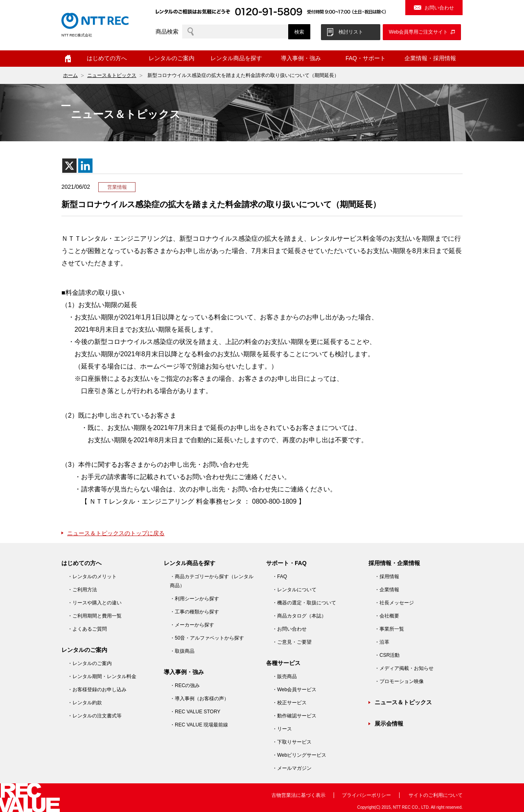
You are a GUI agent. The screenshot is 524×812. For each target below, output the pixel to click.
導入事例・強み (301, 58)
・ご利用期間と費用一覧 (95, 616)
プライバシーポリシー (366, 795)
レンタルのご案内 (172, 58)
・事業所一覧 (389, 629)
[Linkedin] (85, 166)
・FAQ (280, 577)
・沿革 (382, 642)
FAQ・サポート (366, 58)
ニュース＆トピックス (112, 75)
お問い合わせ (439, 8)
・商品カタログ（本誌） (299, 616)
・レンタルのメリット (92, 577)
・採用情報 (387, 577)
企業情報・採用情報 (430, 58)
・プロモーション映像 (399, 681)
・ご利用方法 (82, 590)
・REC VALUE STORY (195, 712)
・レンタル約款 (85, 703)
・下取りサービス (292, 742)
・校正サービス (289, 703)
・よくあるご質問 (87, 629)
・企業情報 (387, 590)
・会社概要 (387, 616)
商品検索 (167, 32)
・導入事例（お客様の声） (199, 699)
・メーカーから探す (192, 625)
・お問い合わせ (289, 629)
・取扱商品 (182, 651)
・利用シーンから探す (194, 599)
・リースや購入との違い (95, 603)
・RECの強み (185, 685)
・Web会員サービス (294, 690)
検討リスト (351, 32)
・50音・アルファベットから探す (207, 638)
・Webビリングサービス (299, 755)
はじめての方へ (107, 58)
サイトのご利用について (436, 795)
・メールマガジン (292, 768)
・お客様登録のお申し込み (97, 690)
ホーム (68, 59)
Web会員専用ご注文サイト (418, 32)
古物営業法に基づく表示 (298, 795)
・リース (282, 729)
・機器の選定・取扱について (304, 603)
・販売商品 (285, 676)
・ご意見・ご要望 (292, 642)
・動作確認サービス (294, 716)
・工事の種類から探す (194, 612)
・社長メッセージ (394, 603)
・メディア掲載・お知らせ (404, 668)
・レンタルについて (294, 590)
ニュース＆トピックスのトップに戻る (116, 533)
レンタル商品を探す (236, 58)
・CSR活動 (387, 655)
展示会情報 (389, 724)
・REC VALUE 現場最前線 (199, 725)
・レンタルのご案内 (90, 663)
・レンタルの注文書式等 (95, 716)
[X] (69, 166)
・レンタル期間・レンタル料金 (102, 676)
